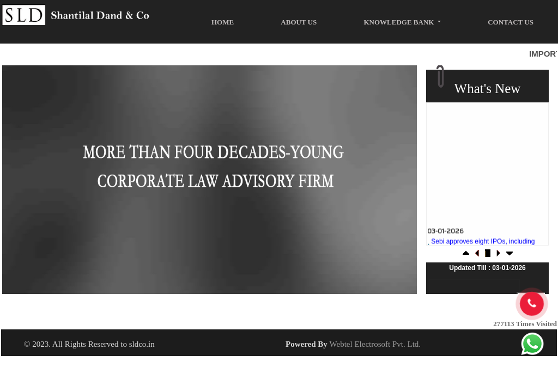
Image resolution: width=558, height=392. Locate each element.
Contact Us (511, 22)
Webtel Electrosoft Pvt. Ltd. (375, 344)
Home (223, 22)
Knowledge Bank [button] (399, 22)
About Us (299, 22)
